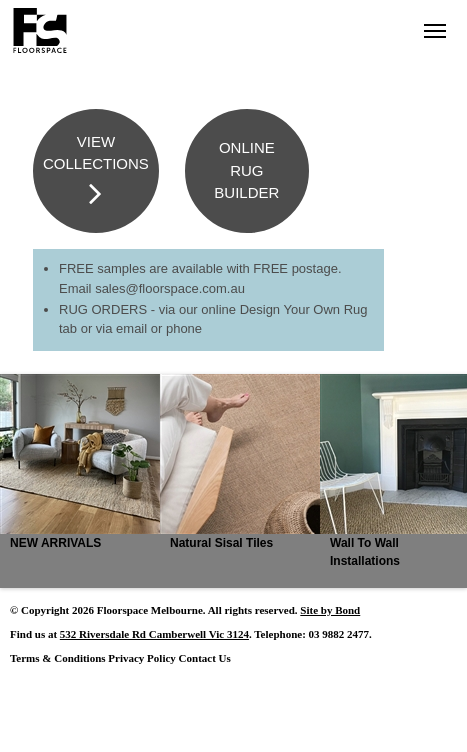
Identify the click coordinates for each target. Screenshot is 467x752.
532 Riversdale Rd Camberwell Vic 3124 (154, 634)
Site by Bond (330, 610)
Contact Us (205, 658)
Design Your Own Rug (304, 309)
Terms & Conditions (58, 658)
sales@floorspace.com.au (170, 288)
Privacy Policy (142, 658)
